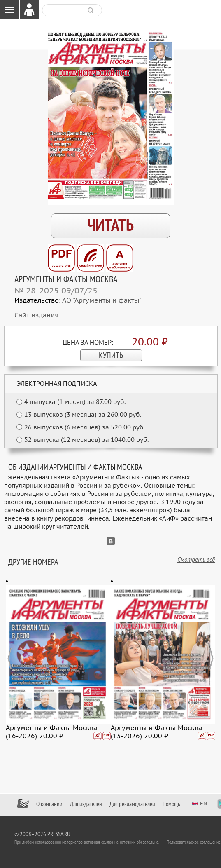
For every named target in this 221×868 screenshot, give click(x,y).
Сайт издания (36, 315)
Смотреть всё (196, 560)
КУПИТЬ (111, 356)
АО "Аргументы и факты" (102, 300)
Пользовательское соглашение (194, 842)
